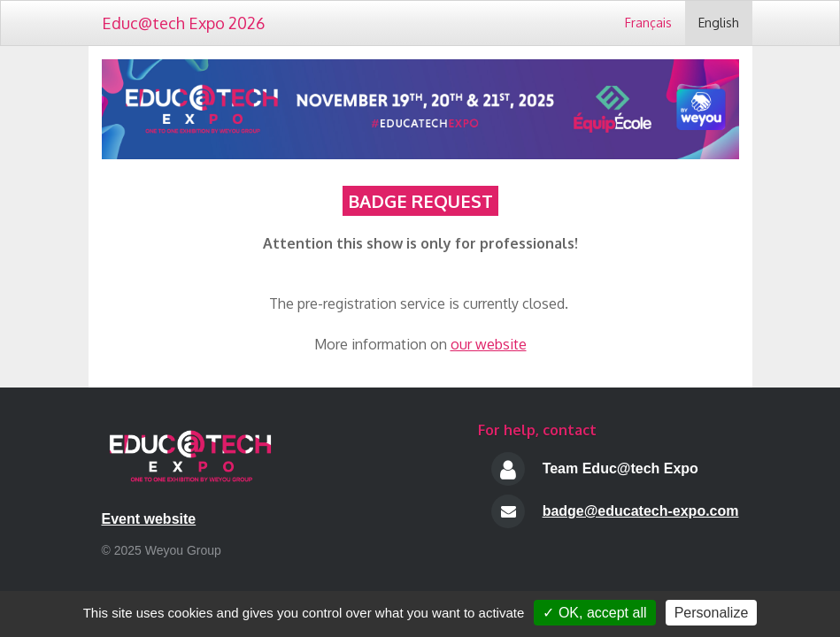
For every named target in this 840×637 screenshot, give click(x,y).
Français (648, 23)
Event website (149, 519)
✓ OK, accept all (594, 613)
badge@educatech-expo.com (641, 511)
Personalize (712, 613)
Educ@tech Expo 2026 (183, 23)
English (719, 23)
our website (489, 344)
